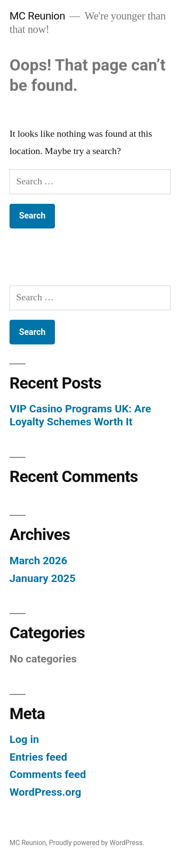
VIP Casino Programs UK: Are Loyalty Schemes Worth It (80, 415)
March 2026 (38, 561)
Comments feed (48, 774)
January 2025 (43, 578)
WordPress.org (45, 792)
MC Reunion (37, 16)
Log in (24, 739)
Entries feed (38, 757)
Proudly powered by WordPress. (96, 843)
